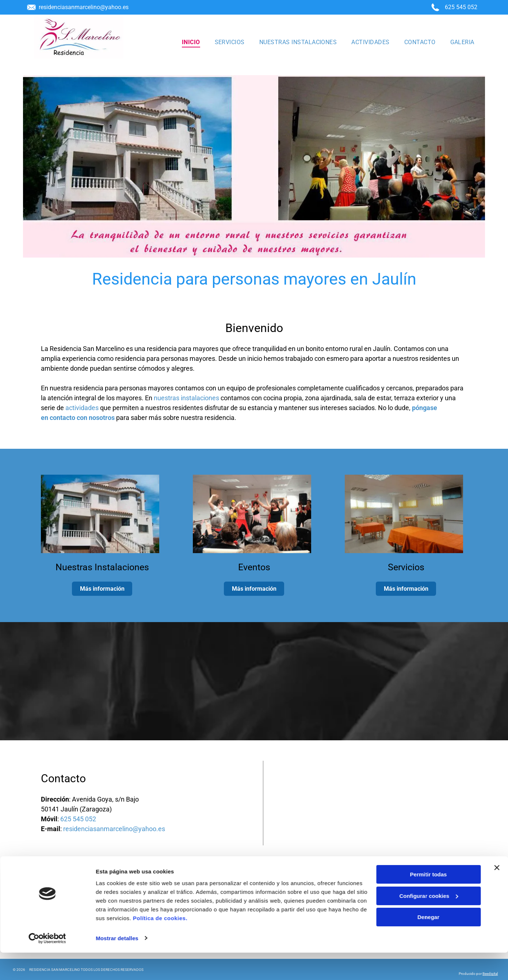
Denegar (428, 945)
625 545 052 (461, 7)
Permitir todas (429, 902)
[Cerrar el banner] (497, 895)
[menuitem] (191, 42)
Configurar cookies (429, 923)
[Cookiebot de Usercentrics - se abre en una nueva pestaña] (47, 966)
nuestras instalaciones (186, 398)
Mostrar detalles (117, 966)
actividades (82, 408)
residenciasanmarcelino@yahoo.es (84, 7)
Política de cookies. (160, 946)
